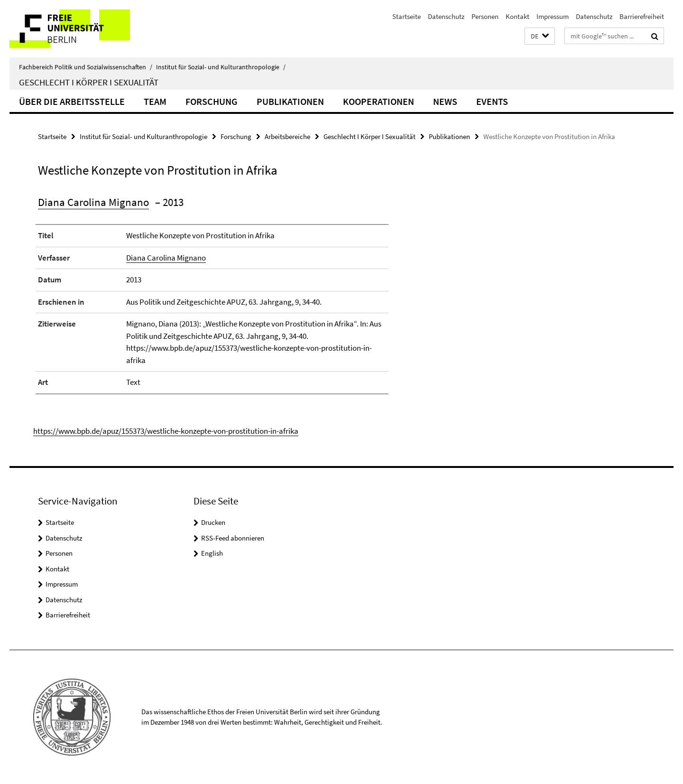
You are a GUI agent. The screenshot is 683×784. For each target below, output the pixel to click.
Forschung (212, 101)
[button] (540, 36)
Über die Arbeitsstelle (72, 101)
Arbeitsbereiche (287, 136)
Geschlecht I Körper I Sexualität (89, 82)
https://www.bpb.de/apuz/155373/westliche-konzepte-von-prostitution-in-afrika (166, 431)
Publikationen (290, 101)
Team (155, 101)
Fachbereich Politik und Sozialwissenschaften (86, 67)
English (212, 553)
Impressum (553, 16)
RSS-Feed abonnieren (233, 538)
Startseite (406, 16)
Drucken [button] (213, 522)
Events (492, 101)
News (445, 101)
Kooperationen (378, 101)
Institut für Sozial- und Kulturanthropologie (221, 67)
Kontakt (517, 16)
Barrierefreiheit (642, 16)
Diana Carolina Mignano (93, 202)
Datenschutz (446, 16)
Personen (485, 16)
